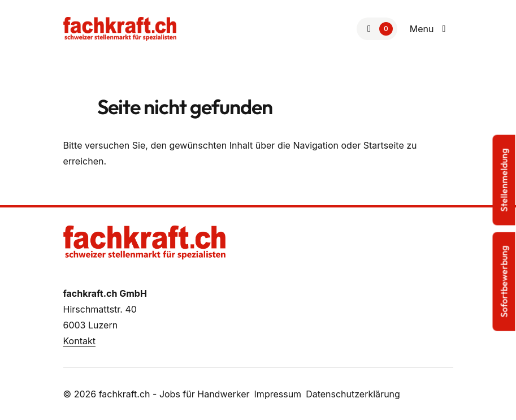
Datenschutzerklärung (353, 394)
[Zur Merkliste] (377, 29)
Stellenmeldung (504, 180)
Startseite (384, 145)
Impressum (278, 394)
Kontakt (79, 341)
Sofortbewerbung (504, 281)
